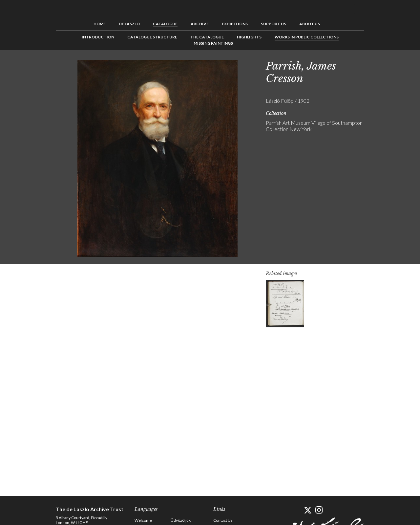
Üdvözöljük (181, 520)
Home (100, 24)
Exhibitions (235, 24)
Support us (273, 24)
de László (129, 24)
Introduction (98, 37)
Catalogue (165, 24)
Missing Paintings (213, 43)
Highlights (249, 37)
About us (310, 24)
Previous (376, 65)
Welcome (143, 520)
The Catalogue (207, 37)
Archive (200, 24)
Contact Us (223, 520)
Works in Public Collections (307, 37)
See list (386, 65)
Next (396, 65)
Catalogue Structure (152, 37)
